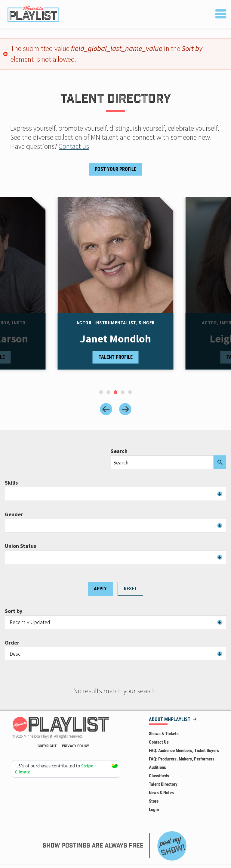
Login (154, 810)
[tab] (101, 392)
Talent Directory (163, 784)
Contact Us (159, 742)
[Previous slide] (106, 409)
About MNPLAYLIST (170, 720)
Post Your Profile (115, 169)
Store (154, 801)
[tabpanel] (116, 289)
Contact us (74, 146)
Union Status (20, 546)
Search (119, 451)
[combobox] (115, 494)
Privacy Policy (75, 746)
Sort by (14, 611)
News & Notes (161, 793)
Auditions (157, 767)
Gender (14, 514)
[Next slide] (125, 409)
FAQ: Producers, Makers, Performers (182, 759)
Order (12, 643)
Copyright (47, 746)
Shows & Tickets (164, 734)
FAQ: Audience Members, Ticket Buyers (184, 751)
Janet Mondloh (115, 339)
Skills (11, 483)
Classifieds (159, 776)
